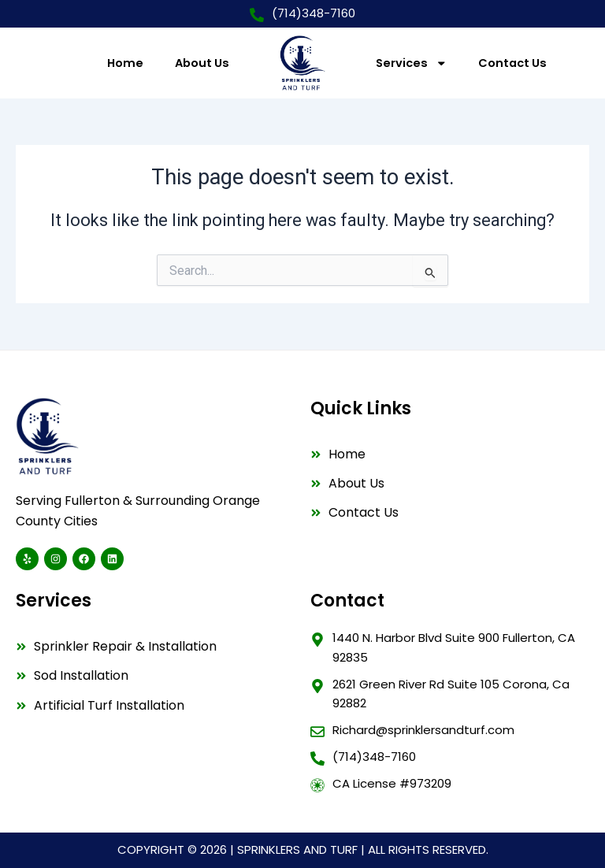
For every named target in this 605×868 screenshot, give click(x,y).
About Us (202, 63)
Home (125, 63)
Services (412, 63)
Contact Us (512, 63)
